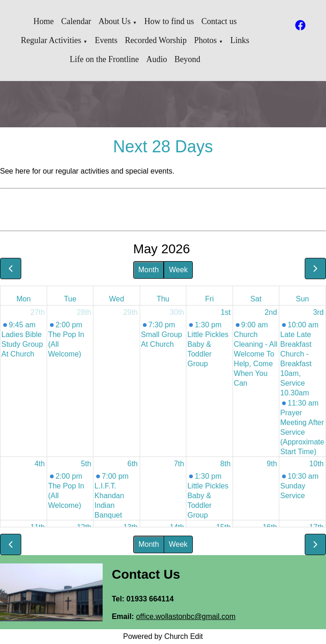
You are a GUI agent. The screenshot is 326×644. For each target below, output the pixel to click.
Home (43, 21)
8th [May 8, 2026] (225, 464)
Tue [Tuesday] (70, 299)
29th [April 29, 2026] (131, 312)
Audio (157, 59)
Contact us (219, 21)
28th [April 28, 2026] (84, 312)
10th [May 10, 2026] (317, 464)
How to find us (169, 21)
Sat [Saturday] (256, 299)
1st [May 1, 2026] (225, 312)
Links (240, 40)
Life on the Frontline (104, 59)
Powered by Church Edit (163, 636)
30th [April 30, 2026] (177, 312)
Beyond (187, 59)
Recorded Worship (156, 40)
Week (178, 270)
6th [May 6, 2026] (133, 464)
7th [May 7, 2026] (179, 464)
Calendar (76, 21)
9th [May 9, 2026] (272, 464)
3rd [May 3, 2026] (318, 312)
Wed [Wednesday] (117, 299)
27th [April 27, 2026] (38, 312)
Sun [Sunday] (302, 299)
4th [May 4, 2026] (40, 464)
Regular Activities (51, 40)
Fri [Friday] (210, 299)
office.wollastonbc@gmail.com (186, 616)
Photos (206, 40)
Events (106, 40)
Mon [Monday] (23, 299)
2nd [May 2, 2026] (271, 312)
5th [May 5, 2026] (86, 464)
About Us (115, 21)
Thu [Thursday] (163, 299)
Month (148, 270)
